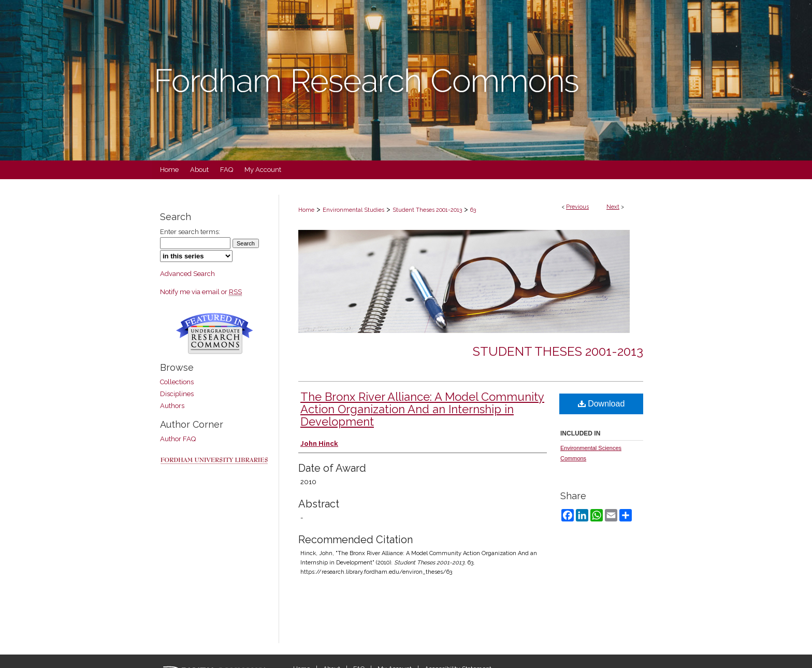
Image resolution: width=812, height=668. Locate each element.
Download (601, 404)
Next (613, 207)
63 (473, 210)
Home (306, 210)
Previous (577, 207)
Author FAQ (178, 439)
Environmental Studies (353, 210)
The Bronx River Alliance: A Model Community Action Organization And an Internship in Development (422, 409)
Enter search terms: (190, 232)
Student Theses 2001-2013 (427, 210)
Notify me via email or (201, 292)
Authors (172, 406)
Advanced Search (187, 274)
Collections (177, 382)
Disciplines (177, 394)
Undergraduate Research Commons (214, 333)
